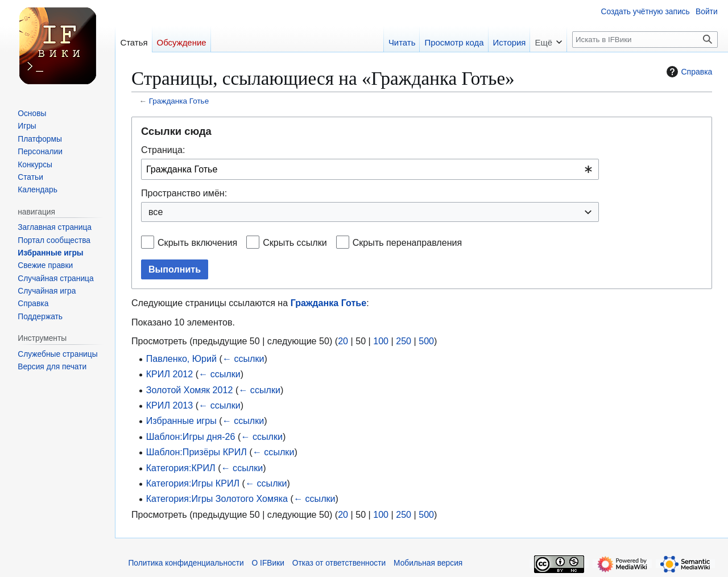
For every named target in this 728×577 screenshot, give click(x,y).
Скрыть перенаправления (408, 242)
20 (343, 341)
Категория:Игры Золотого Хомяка (217, 498)
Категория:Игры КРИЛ (193, 483)
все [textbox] (156, 212)
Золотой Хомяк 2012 (190, 390)
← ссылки (243, 358)
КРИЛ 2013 (170, 405)
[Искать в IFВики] (645, 40)
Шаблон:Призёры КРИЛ (197, 452)
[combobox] (370, 169)
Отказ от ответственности (339, 563)
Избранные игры (181, 421)
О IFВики (268, 563)
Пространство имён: (184, 193)
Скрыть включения (197, 242)
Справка (688, 72)
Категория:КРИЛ (181, 468)
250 (404, 341)
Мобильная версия (428, 563)
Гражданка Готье (179, 101)
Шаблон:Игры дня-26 (191, 436)
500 (426, 341)
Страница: (163, 150)
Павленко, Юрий (181, 358)
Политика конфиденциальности (186, 563)
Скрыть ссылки (295, 242)
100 (381, 341)
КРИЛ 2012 (170, 374)
